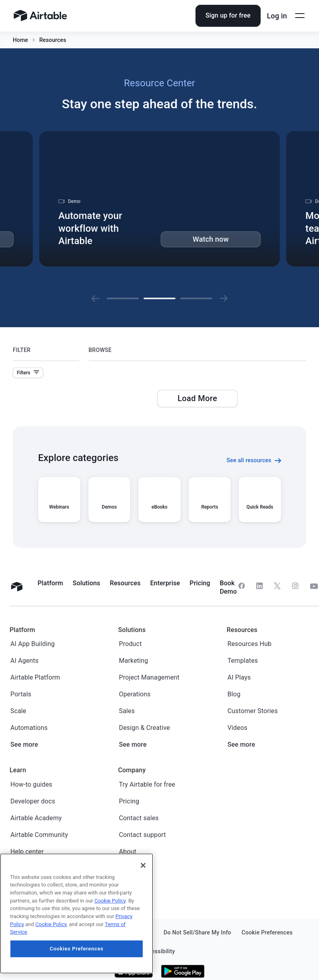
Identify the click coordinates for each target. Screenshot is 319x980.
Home (20, 40)
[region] (77, 913)
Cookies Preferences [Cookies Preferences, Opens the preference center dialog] (76, 949)
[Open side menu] (300, 16)
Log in (277, 16)
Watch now (211, 239)
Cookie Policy (110, 901)
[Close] (143, 865)
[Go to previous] (96, 298)
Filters (28, 373)
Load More (197, 398)
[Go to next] (223, 298)
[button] (96, 298)
